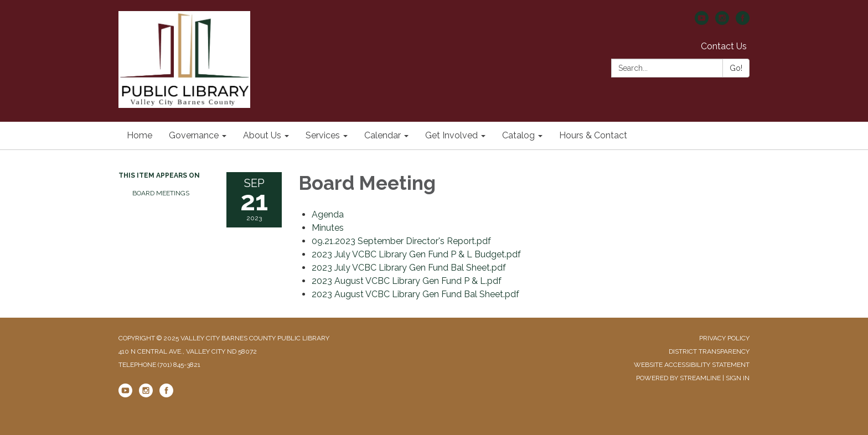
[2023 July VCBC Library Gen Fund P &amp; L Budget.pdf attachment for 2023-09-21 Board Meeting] (416, 254)
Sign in (738, 378)
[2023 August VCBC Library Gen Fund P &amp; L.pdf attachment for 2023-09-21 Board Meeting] (407, 281)
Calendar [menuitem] (383, 135)
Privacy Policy (724, 338)
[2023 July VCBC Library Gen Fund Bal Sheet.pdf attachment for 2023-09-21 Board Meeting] (409, 268)
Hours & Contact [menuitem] (593, 135)
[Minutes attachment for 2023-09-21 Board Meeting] (328, 228)
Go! (736, 68)
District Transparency (709, 351)
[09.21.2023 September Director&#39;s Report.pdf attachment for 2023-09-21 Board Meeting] (401, 241)
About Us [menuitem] (262, 135)
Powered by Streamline (678, 378)
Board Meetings (161, 193)
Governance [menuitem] (194, 135)
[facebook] (743, 22)
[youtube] (702, 22)
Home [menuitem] (139, 135)
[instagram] (722, 22)
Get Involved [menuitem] (451, 135)
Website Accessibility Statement (692, 365)
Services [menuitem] (323, 135)
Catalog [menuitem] (518, 135)
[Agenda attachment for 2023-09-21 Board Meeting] (328, 214)
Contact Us (724, 46)
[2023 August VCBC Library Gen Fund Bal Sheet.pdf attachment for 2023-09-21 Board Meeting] (415, 294)
